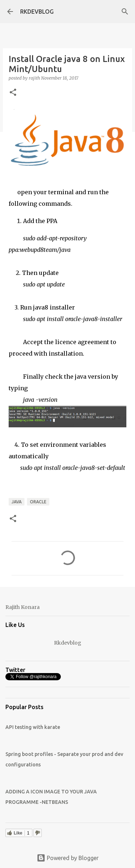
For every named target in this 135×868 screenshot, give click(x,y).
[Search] (125, 12)
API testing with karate (33, 727)
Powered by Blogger (68, 858)
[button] (13, 93)
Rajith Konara (22, 607)
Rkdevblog (68, 643)
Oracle (38, 502)
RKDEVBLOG (37, 12)
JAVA (17, 502)
